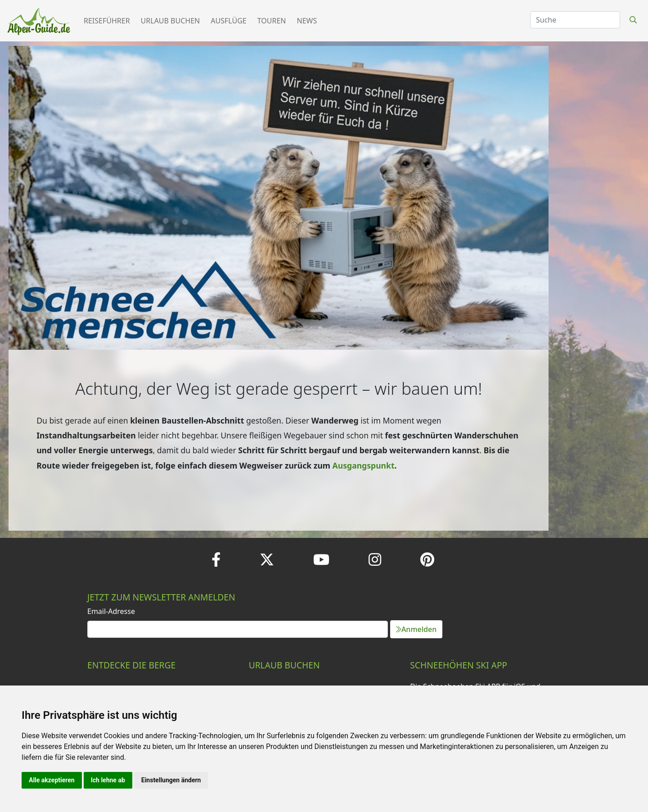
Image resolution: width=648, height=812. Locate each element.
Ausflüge (228, 21)
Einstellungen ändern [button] (171, 780)
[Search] (575, 20)
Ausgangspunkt (364, 465)
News (307, 21)
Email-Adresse (111, 611)
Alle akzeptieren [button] (52, 780)
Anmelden (416, 629)
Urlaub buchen (171, 21)
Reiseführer (107, 21)
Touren (272, 21)
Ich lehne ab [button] (108, 780)
